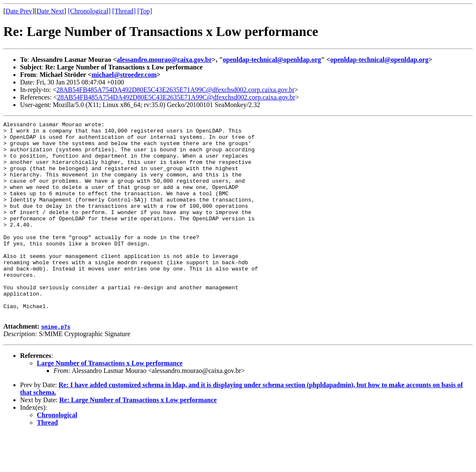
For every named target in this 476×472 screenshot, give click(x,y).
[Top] (145, 11)
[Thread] (124, 11)
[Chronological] (89, 11)
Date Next (50, 11)
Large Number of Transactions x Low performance (110, 402)
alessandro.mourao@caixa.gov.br (164, 60)
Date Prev (19, 11)
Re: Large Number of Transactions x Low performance (138, 439)
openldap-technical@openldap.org (272, 60)
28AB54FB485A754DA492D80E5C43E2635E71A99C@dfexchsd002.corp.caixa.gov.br (175, 90)
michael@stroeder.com (124, 75)
